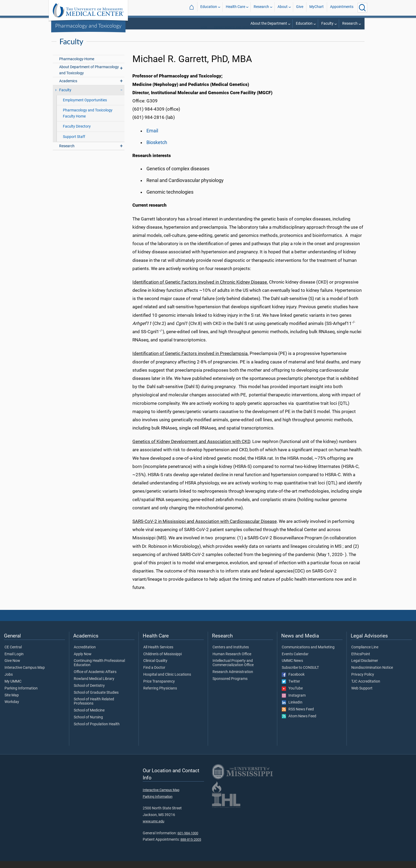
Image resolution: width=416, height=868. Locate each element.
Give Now (12, 668)
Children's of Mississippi (162, 661)
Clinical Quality (155, 668)
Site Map (12, 702)
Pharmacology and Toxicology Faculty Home (88, 120)
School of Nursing (88, 724)
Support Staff (74, 144)
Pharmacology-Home (77, 66)
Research (261, 8)
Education (209, 8)
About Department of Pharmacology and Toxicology (89, 77)
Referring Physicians (160, 695)
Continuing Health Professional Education (99, 670)
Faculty (327, 23)
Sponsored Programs (230, 686)
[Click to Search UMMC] (362, 8)
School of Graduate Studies (96, 700)
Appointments (342, 8)
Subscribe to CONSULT (300, 675)
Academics (68, 88)
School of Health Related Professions (94, 708)
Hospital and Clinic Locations (167, 682)
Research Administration (233, 679)
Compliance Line (365, 654)
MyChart (317, 8)
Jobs (9, 682)
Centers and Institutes (231, 654)
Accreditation (85, 654)
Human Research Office (232, 661)
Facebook (293, 682)
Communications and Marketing (308, 654)
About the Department (269, 23)
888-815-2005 (191, 846)
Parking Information (21, 695)
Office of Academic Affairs (95, 679)
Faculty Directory (77, 133)
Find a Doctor (154, 675)
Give (300, 8)
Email (152, 138)
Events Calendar (295, 661)
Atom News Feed (299, 723)
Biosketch (157, 149)
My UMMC (13, 688)
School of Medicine (89, 717)
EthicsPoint (361, 661)
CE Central (13, 654)
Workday (12, 709)
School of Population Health (97, 731)
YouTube (292, 695)
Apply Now (83, 661)
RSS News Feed (298, 716)
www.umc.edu (153, 828)
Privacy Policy (363, 682)
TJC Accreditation (366, 688)
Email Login (14, 661)
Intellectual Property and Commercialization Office (233, 670)
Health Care (235, 8)
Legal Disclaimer (365, 668)
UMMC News (292, 668)
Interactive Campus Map (25, 675)
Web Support (362, 695)
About (283, 8)
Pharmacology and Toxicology (88, 25)
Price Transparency (159, 688)
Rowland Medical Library (94, 686)
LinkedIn (292, 709)
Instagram (294, 702)
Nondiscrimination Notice (372, 675)
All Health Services (158, 654)
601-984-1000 (188, 840)
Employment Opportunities (85, 107)
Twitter (291, 688)
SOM (204, 34)
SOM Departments (275, 34)
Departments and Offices (234, 34)
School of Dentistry (89, 693)
